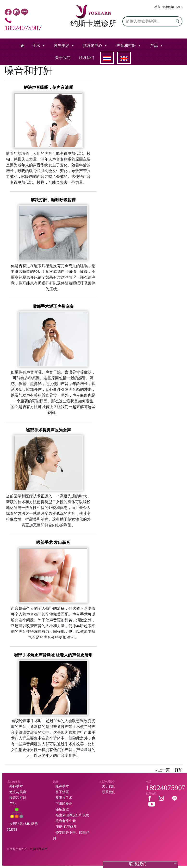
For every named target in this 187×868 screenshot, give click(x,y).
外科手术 (16, 786)
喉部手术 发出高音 (53, 543)
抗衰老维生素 (66, 821)
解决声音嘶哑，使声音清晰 (48, 87)
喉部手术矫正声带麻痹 (53, 306)
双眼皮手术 (64, 798)
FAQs (179, 7)
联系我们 (87, 58)
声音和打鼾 (126, 46)
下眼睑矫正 (64, 804)
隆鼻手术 (62, 786)
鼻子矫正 (62, 792)
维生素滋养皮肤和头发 (72, 815)
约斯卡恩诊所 (39, 849)
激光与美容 (18, 792)
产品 (154, 46)
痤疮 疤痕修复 (66, 827)
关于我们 (63, 58)
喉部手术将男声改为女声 (48, 430)
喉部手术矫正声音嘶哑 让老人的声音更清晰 (53, 655)
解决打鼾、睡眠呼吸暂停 (53, 200)
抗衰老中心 (93, 46)
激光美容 (62, 46)
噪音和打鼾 (18, 798)
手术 (36, 46)
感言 (157, 7)
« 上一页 (162, 770)
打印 (179, 770)
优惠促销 (168, 7)
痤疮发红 (62, 809)
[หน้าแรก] (22, 46)
